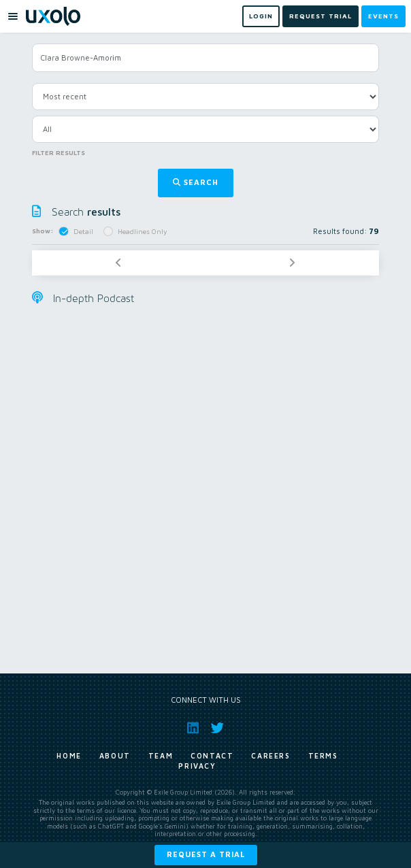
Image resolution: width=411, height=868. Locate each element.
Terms (323, 756)
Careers (270, 756)
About (115, 756)
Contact (212, 756)
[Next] (292, 263)
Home (69, 756)
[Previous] (118, 263)
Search (196, 182)
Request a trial (206, 854)
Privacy (197, 766)
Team (161, 756)
